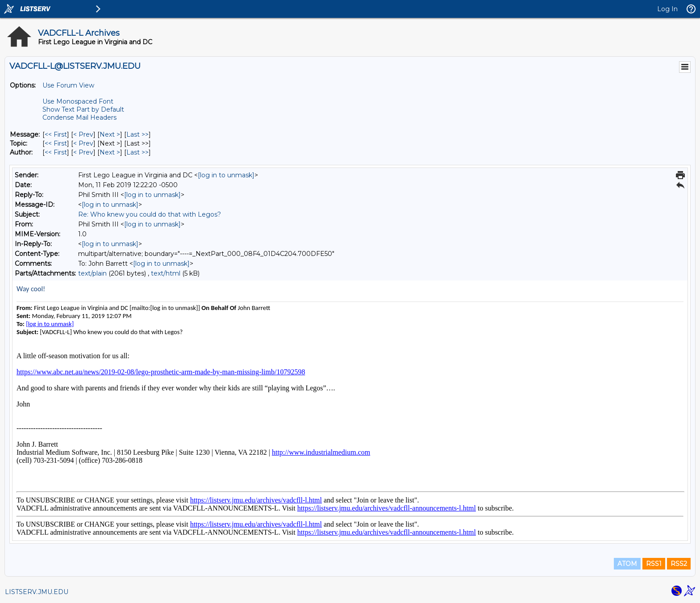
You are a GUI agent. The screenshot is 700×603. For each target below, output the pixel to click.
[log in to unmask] (226, 175)
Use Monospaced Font (78, 101)
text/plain (92, 273)
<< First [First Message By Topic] (56, 143)
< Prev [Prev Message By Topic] (83, 143)
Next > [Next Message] (110, 134)
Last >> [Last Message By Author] (137, 152)
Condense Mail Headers (79, 117)
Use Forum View (68, 85)
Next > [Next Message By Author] (110, 152)
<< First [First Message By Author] (56, 152)
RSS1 (654, 564)
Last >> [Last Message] (137, 134)
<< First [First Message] (56, 134)
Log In (667, 9)
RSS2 (679, 564)
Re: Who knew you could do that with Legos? (150, 214)
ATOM (627, 564)
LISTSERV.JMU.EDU (37, 592)
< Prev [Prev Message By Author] (83, 152)
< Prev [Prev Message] (83, 134)
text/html (166, 273)
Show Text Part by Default (83, 109)
